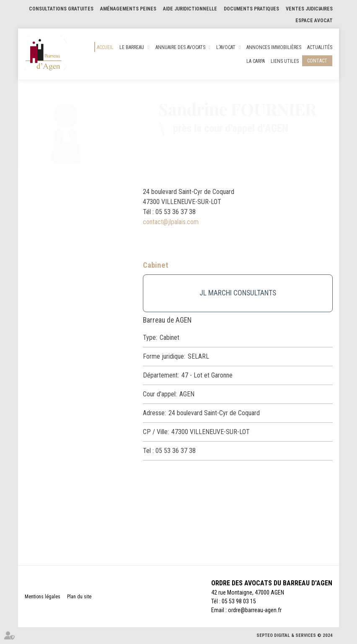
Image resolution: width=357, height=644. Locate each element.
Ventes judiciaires (309, 9)
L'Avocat (226, 47)
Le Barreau (132, 47)
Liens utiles (285, 61)
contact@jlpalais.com (171, 222)
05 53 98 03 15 (239, 601)
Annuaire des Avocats (180, 47)
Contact (317, 61)
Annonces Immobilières (274, 47)
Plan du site (79, 597)
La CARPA (256, 61)
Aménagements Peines (128, 9)
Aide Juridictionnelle (190, 9)
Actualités (320, 47)
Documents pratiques (251, 9)
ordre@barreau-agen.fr (255, 610)
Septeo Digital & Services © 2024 (295, 635)
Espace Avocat (314, 21)
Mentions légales (43, 597)
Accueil (105, 47)
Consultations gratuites (61, 9)
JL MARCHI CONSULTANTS (238, 293)
